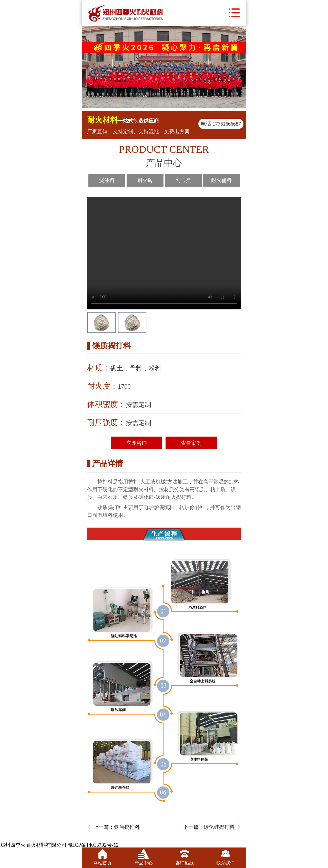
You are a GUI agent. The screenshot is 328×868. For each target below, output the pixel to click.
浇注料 (107, 180)
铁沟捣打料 (127, 827)
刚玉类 (183, 180)
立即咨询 (137, 443)
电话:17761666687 (221, 124)
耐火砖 (145, 180)
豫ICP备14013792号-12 (93, 845)
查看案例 (191, 443)
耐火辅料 (221, 180)
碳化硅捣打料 (219, 827)
